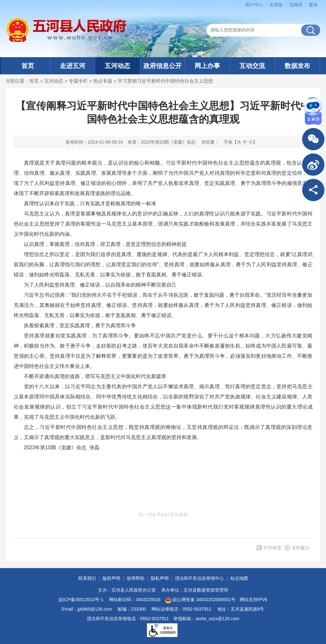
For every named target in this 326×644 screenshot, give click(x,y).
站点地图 (239, 578)
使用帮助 (135, 578)
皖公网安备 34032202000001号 (200, 600)
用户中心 (254, 5)
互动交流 (252, 66)
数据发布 (297, 66)
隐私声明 (160, 578)
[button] (276, 5)
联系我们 (87, 578)
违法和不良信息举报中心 (199, 578)
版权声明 (111, 578)
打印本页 (273, 548)
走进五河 (73, 66)
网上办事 (207, 66)
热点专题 (103, 81)
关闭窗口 (301, 548)
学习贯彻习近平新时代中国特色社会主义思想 (165, 81)
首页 (28, 66)
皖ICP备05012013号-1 (81, 600)
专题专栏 (78, 81)
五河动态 (117, 66)
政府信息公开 (163, 66)
